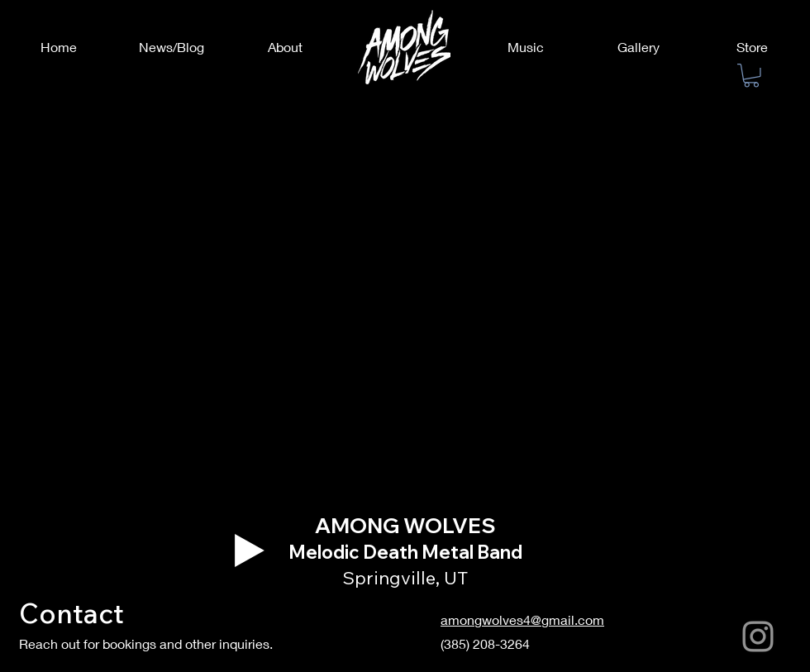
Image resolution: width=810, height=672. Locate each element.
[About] (285, 47)
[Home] (58, 47)
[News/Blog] (172, 47)
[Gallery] (638, 47)
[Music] (525, 47)
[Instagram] (758, 636)
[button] (751, 76)
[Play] (250, 550)
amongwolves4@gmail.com (522, 620)
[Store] (752, 47)
